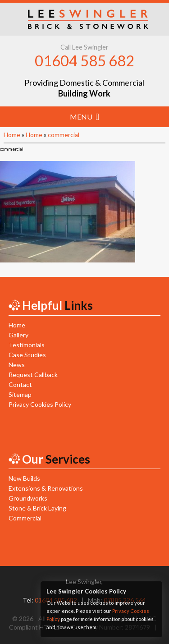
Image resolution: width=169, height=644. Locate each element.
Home (12, 135)
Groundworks (28, 498)
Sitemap (20, 394)
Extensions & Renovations (46, 488)
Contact (20, 384)
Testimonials (27, 345)
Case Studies (27, 355)
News (17, 365)
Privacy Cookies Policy (40, 404)
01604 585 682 (84, 61)
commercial (64, 135)
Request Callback (33, 375)
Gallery (18, 335)
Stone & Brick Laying (37, 508)
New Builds (24, 478)
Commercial (25, 518)
